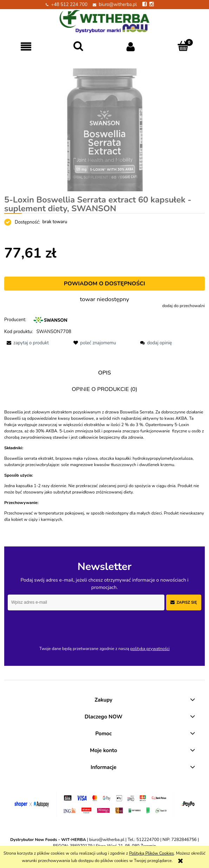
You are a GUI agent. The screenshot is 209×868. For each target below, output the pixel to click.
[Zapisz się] (184, 602)
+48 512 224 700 (69, 5)
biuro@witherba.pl (118, 5)
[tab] (104, 373)
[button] (26, 47)
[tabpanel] (104, 466)
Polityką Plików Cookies (151, 853)
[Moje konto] (131, 47)
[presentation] (57, 625)
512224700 (148, 840)
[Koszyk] (183, 46)
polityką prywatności (150, 649)
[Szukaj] (79, 46)
